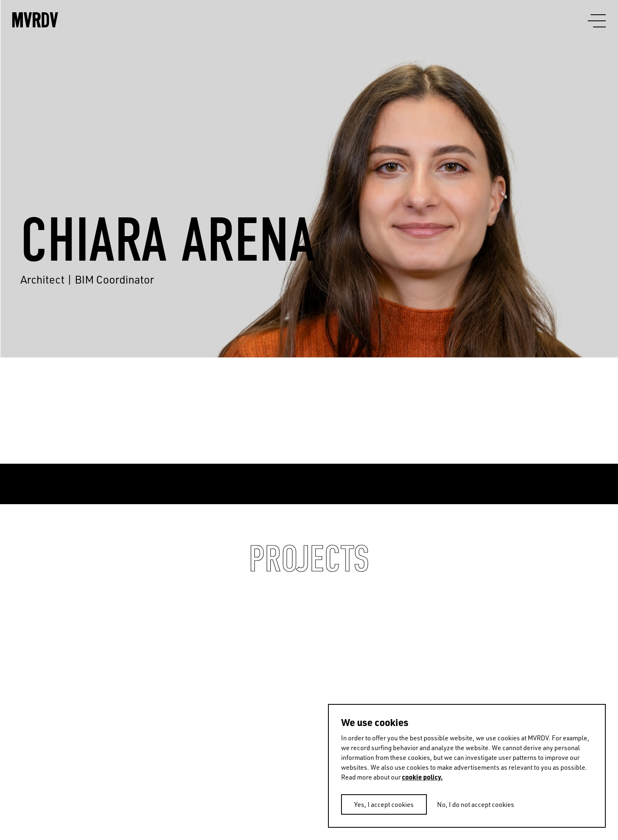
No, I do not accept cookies (476, 804)
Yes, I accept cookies (384, 804)
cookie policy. (422, 777)
